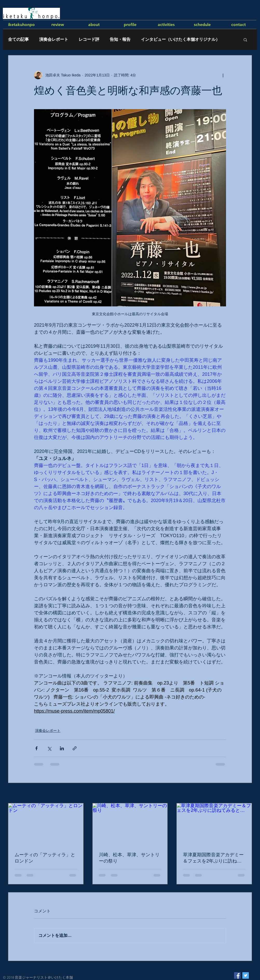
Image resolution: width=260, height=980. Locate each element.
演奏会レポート (54, 39)
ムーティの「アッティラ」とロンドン (45, 858)
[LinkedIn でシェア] (62, 748)
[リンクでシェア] (75, 748)
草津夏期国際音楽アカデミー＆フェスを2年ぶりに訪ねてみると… (213, 858)
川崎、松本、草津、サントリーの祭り (129, 858)
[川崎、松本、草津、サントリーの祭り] (130, 824)
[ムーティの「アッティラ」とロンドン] (46, 824)
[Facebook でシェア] (36, 748)
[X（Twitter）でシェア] (49, 748)
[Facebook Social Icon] (237, 975)
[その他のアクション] (223, 75)
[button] (245, 40)
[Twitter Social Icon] (246, 975)
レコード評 (89, 39)
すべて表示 (243, 793)
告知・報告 (120, 39)
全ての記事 (18, 39)
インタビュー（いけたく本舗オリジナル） (180, 39)
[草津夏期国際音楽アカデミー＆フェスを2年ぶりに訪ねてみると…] (214, 824)
